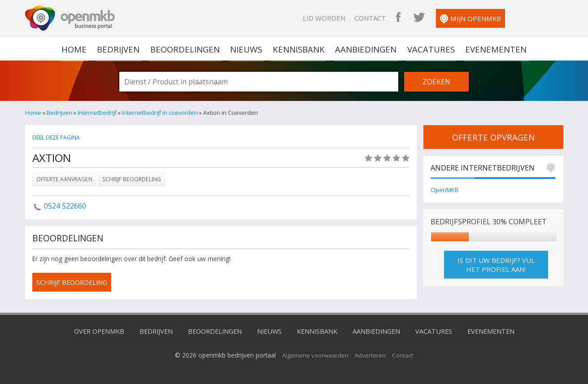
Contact (420, 18)
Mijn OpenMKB (520, 19)
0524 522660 (65, 206)
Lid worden (374, 18)
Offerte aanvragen (64, 179)
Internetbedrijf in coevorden (161, 113)
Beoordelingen (187, 48)
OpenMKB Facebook (448, 18)
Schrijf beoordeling (132, 179)
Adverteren (372, 355)
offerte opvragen (493, 137)
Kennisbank (299, 48)
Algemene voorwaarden (315, 355)
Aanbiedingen (366, 48)
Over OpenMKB (92, 331)
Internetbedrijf (97, 113)
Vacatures (429, 48)
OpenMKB (445, 190)
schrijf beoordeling (74, 282)
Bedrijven (121, 48)
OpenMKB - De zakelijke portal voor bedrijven (70, 18)
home (77, 48)
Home (33, 113)
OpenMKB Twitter (469, 18)
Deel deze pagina (57, 137)
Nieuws (247, 48)
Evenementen (493, 48)
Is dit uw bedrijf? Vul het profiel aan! (496, 265)
